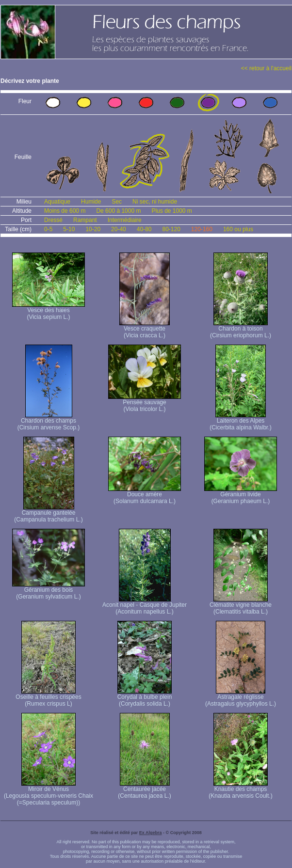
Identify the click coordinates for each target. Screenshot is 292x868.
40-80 (144, 229)
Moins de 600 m (65, 211)
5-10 (69, 229)
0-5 (48, 229)
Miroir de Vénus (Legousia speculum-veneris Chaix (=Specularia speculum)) (49, 793)
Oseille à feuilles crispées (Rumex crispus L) (48, 698)
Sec (117, 202)
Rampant (85, 220)
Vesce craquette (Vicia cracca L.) (145, 329)
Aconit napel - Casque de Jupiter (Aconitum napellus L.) (145, 606)
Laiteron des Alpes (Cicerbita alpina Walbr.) (241, 421)
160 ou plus (238, 229)
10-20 (93, 229)
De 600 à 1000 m (118, 211)
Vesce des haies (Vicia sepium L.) (49, 311)
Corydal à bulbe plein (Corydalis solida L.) (145, 698)
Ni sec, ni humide (155, 202)
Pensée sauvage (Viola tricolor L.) (145, 403)
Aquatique (57, 202)
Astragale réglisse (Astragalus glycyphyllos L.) (241, 698)
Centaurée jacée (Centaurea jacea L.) (144, 790)
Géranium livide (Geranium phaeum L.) (241, 495)
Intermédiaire (125, 220)
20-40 (119, 229)
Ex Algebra (151, 833)
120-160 (202, 229)
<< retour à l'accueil (266, 68)
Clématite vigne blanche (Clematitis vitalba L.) (241, 606)
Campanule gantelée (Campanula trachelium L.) (48, 513)
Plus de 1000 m (171, 211)
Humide (91, 202)
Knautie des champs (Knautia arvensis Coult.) (240, 790)
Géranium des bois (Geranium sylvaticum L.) (49, 591)
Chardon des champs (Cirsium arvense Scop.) (49, 421)
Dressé (53, 220)
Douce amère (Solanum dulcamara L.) (145, 495)
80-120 (171, 229)
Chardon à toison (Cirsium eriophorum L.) (241, 329)
